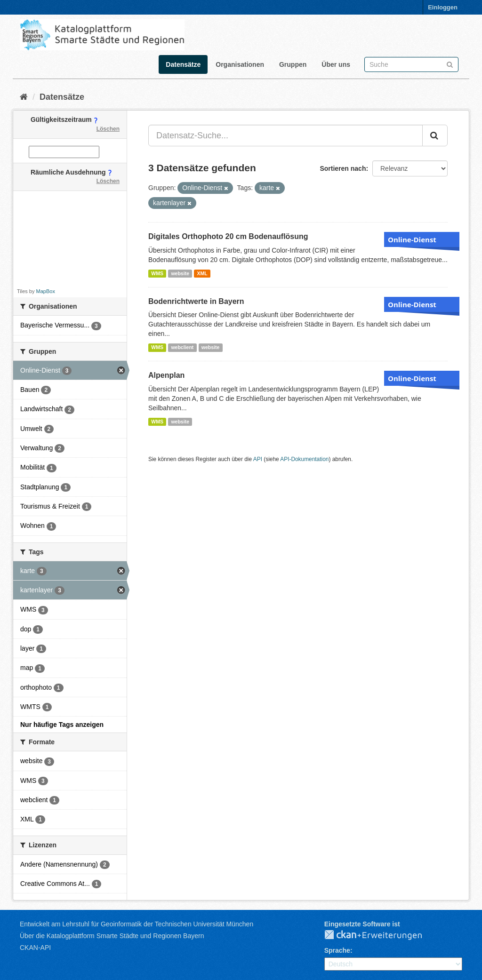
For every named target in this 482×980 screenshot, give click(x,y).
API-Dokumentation (304, 459)
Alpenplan (166, 375)
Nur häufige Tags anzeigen (62, 725)
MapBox (46, 291)
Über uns (336, 64)
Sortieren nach (343, 168)
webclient (182, 347)
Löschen (108, 129)
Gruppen (293, 64)
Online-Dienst (412, 239)
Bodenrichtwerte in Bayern (196, 301)
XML (202, 273)
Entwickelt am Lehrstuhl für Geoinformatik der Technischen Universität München (137, 924)
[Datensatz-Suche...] (285, 135)
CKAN (381, 935)
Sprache (337, 950)
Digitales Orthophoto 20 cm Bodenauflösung (228, 236)
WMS (157, 273)
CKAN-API (35, 948)
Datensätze (183, 64)
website (180, 273)
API (258, 459)
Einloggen (443, 7)
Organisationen (240, 64)
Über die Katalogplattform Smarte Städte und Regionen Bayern (112, 936)
